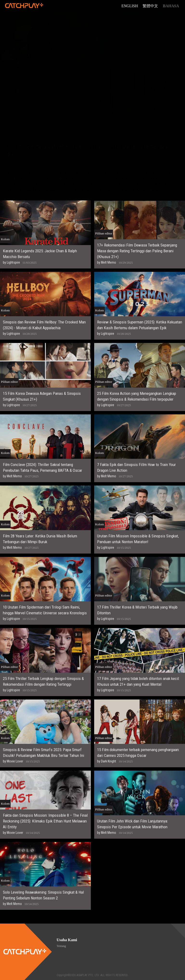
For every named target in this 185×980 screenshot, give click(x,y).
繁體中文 (150, 6)
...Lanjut (164, 189)
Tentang (61, 946)
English (130, 6)
